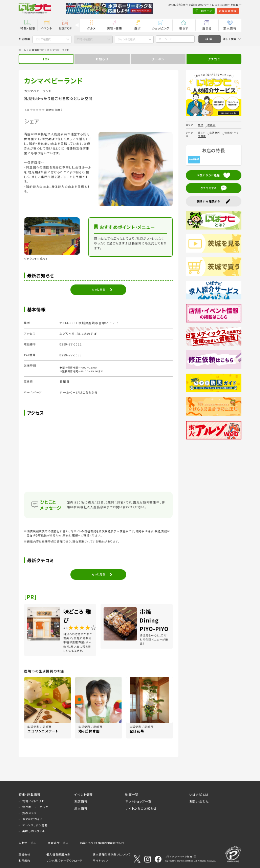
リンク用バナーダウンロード (64, 860)
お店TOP (65, 28)
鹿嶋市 (211, 125)
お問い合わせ (199, 801)
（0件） (59, 110)
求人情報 (230, 28)
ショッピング (161, 28)
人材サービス (27, 843)
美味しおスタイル (34, 831)
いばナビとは (199, 795)
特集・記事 (28, 28)
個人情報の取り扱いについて (112, 854)
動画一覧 (132, 795)
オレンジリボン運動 (35, 825)
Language (232, 11)
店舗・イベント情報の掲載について (102, 843)
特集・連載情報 (30, 795)
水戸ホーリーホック (35, 807)
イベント (47, 28)
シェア (32, 121)
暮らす (184, 28)
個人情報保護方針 (58, 854)
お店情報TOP (37, 50)
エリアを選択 (43, 39)
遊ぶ (138, 28)
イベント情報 (83, 795)
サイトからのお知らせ (141, 808)
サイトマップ (101, 860)
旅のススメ (29, 813)
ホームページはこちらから (79, 392)
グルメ (91, 28)
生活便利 (215, 133)
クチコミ (214, 59)
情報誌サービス (58, 843)
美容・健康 (115, 28)
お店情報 (81, 801)
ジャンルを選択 (127, 39)
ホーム (23, 50)
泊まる (207, 28)
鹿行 (201, 125)
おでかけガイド (32, 819)
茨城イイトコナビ (33, 801)
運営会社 (25, 854)
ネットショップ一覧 (138, 801)
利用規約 (25, 860)
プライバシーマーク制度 (179, 856)
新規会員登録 (210, 11)
